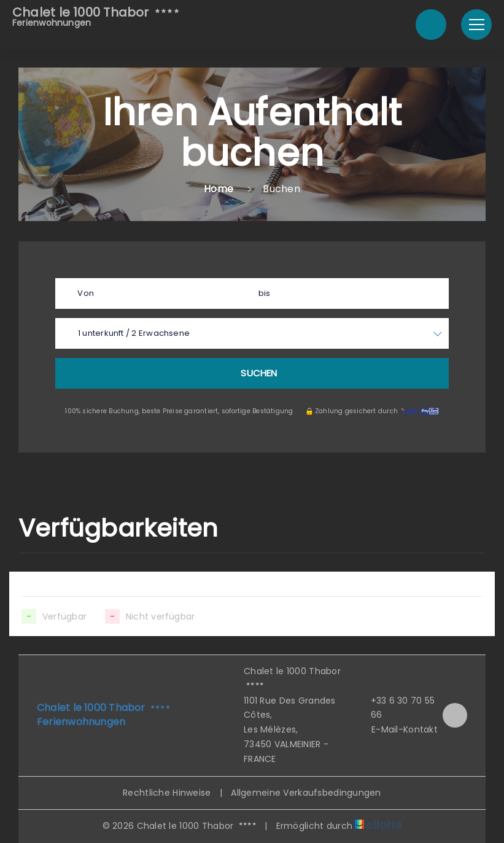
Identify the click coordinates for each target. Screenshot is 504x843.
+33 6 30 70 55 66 (396, 708)
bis (265, 293)
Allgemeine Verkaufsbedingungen (306, 793)
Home (219, 189)
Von (86, 293)
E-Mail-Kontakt (397, 729)
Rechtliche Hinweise (167, 793)
